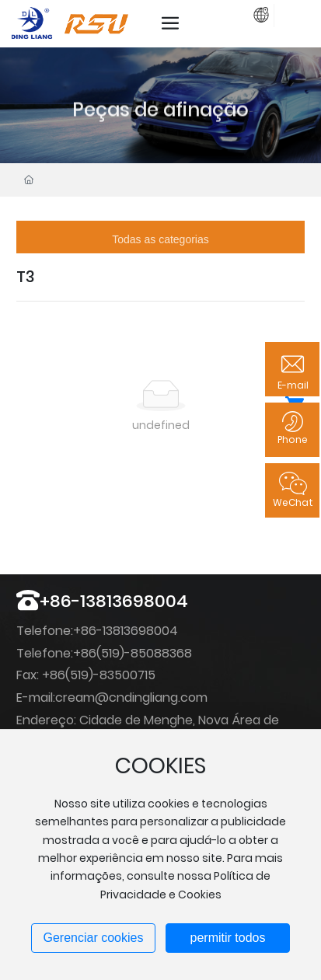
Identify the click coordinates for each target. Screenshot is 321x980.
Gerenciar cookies (94, 938)
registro (284, 12)
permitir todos (228, 938)
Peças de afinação (160, 130)
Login (242, 12)
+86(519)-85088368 (133, 653)
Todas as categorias (160, 239)
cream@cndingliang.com (131, 698)
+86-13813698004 (114, 601)
